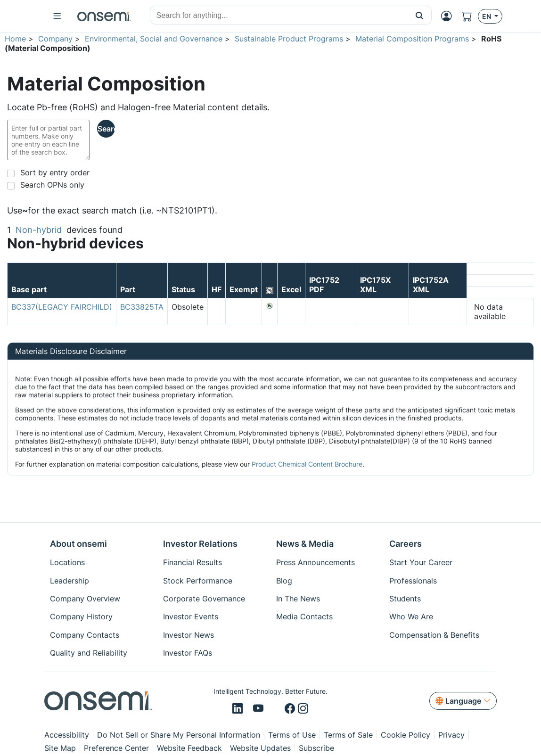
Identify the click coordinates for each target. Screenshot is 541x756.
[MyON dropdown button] (447, 16)
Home (15, 39)
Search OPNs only (52, 185)
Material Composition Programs (412, 39)
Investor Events (191, 616)
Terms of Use (292, 735)
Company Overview (85, 599)
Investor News (189, 635)
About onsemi (78, 544)
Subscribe (316, 748)
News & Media (305, 544)
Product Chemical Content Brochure (307, 464)
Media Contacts (304, 616)
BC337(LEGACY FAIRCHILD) (62, 307)
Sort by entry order (55, 173)
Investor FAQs (188, 653)
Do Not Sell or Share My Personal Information (179, 735)
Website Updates (260, 748)
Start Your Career (421, 562)
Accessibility (67, 735)
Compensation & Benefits (434, 635)
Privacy (451, 735)
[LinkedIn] (239, 709)
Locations (67, 562)
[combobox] (279, 16)
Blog (284, 581)
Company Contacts (85, 635)
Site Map (60, 748)
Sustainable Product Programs (289, 39)
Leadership (70, 581)
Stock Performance (198, 581)
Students (405, 599)
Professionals (413, 581)
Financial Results (193, 562)
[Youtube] (260, 709)
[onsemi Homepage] (104, 16)
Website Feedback (189, 748)
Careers (406, 544)
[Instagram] (303, 709)
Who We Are (411, 616)
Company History (81, 616)
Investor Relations (200, 544)
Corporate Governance (204, 599)
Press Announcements (316, 562)
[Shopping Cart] (467, 16)
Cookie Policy (406, 735)
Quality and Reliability (89, 653)
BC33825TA (142, 307)
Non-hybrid (39, 230)
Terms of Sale (348, 735)
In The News (298, 599)
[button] (420, 15)
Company (55, 39)
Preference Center (116, 748)
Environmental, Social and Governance (154, 39)
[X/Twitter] (276, 709)
